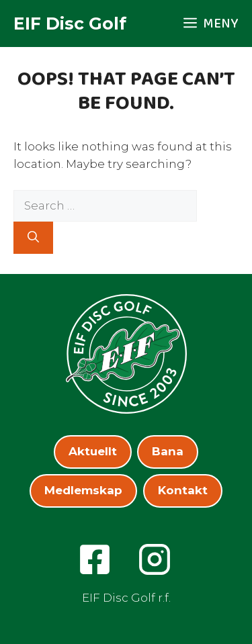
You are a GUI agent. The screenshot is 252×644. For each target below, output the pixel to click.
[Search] (33, 238)
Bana (168, 451)
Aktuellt (93, 451)
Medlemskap (83, 490)
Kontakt (183, 490)
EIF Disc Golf (70, 24)
